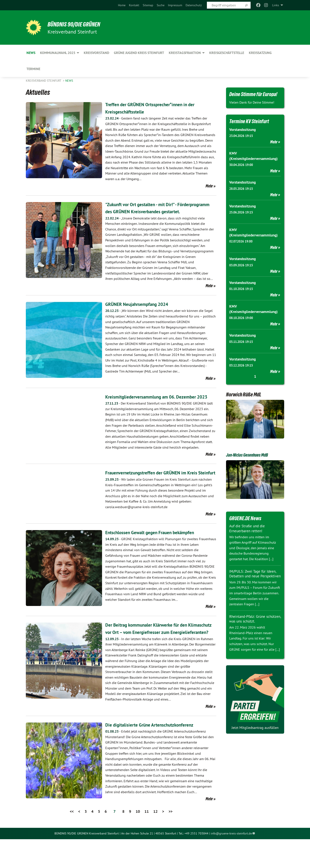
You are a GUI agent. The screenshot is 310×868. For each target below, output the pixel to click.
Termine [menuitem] (33, 69)
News (69, 81)
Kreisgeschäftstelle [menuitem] (227, 53)
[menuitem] (122, 5)
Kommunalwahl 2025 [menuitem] (58, 53)
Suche (161, 5)
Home (122, 5)
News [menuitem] (31, 53)
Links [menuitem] (276, 5)
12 (155, 840)
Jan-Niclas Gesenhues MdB (251, 454)
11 (147, 840)
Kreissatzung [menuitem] (260, 53)
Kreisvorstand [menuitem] (96, 53)
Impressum (175, 5)
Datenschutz (194, 5)
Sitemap (148, 5)
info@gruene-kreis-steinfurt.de (231, 862)
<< (72, 840)
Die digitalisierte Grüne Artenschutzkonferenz (155, 754)
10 (138, 840)
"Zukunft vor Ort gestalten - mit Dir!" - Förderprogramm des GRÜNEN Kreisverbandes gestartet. (156, 212)
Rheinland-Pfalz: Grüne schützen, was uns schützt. (251, 623)
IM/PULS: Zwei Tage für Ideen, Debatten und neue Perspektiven (254, 576)
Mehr (209, 186)
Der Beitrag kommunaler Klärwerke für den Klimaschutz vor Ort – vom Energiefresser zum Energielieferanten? (156, 654)
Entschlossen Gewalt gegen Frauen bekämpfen (156, 554)
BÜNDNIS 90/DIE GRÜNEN (79, 24)
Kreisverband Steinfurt (44, 81)
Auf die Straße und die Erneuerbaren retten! (248, 528)
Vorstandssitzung (244, 130)
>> (170, 840)
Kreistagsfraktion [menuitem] (185, 53)
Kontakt (134, 5)
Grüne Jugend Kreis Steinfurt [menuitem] (139, 53)
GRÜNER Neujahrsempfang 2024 (141, 311)
